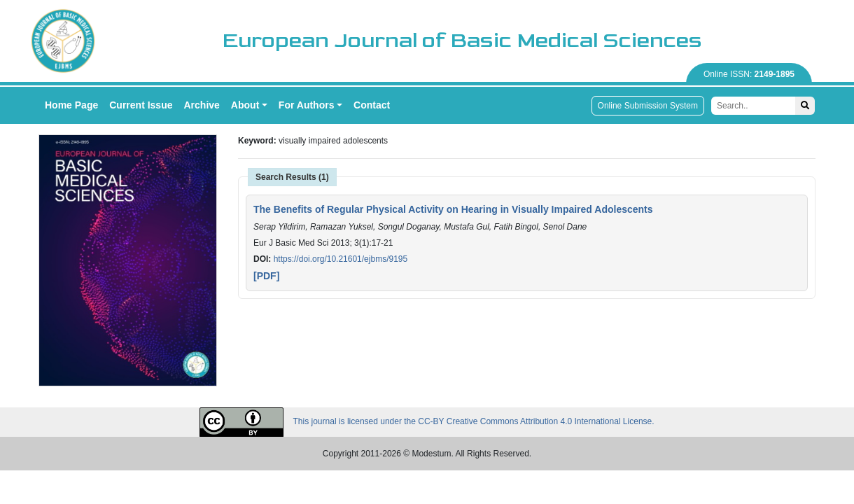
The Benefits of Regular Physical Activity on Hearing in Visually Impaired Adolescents (453, 209)
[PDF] (266, 276)
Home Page (71, 105)
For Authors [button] (307, 105)
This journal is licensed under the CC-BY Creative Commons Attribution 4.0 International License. (427, 422)
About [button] (245, 105)
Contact (372, 105)
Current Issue (141, 105)
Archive (202, 105)
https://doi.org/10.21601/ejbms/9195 (341, 259)
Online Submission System (648, 106)
